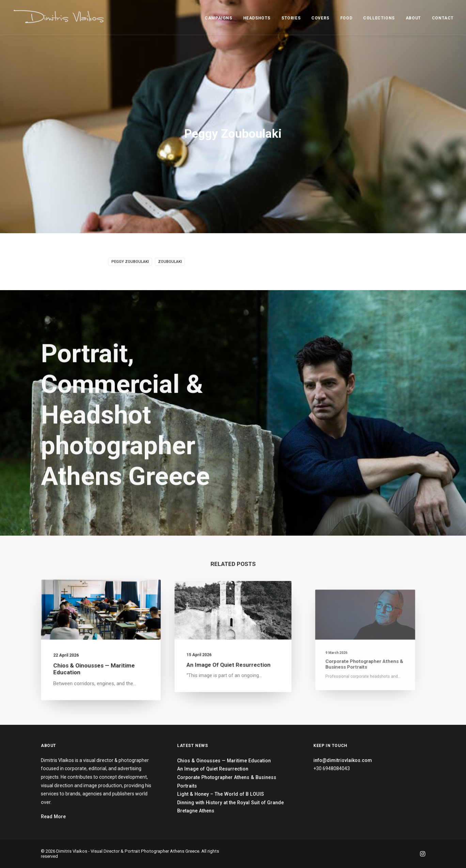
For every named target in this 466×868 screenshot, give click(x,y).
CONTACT (443, 18)
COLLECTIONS (379, 18)
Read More (53, 817)
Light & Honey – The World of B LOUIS (221, 794)
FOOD (346, 18)
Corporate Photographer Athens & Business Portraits (227, 782)
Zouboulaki (170, 262)
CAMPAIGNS (218, 18)
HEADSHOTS (257, 18)
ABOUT (413, 18)
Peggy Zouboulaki (130, 262)
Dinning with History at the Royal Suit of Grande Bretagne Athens (230, 807)
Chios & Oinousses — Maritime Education (224, 761)
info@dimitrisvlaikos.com (343, 760)
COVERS (320, 18)
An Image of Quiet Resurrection (230, 655)
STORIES (291, 18)
